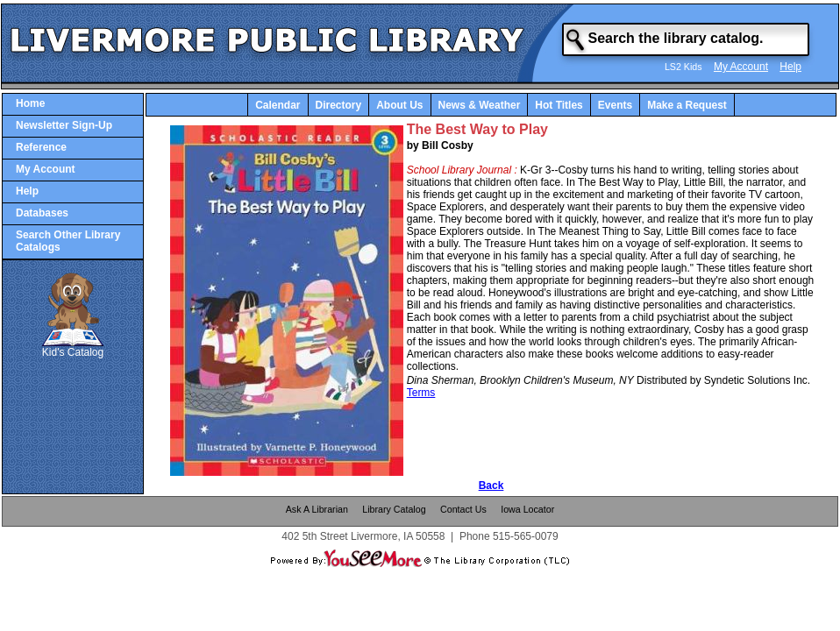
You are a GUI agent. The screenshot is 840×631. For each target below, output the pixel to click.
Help (790, 67)
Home (30, 103)
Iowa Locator (527, 509)
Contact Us (463, 509)
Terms (421, 393)
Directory (339, 105)
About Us (399, 105)
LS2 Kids (683, 67)
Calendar (278, 105)
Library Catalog (394, 509)
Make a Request (687, 105)
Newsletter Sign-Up (64, 125)
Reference (41, 147)
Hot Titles (559, 105)
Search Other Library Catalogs (68, 241)
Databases (42, 213)
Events (615, 105)
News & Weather (480, 105)
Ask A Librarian (317, 509)
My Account (741, 67)
